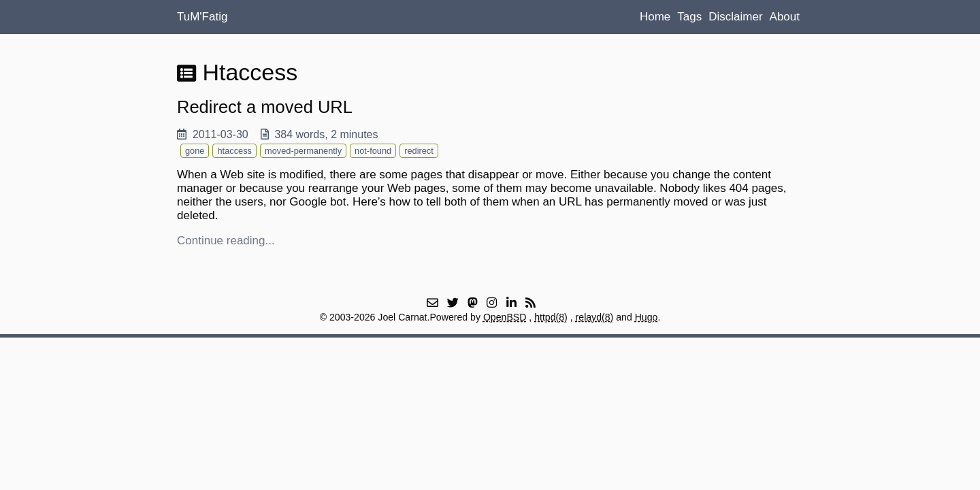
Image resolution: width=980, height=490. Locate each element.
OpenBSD (505, 317)
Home (655, 17)
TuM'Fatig (202, 17)
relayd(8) (595, 317)
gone (195, 151)
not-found (373, 151)
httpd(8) (551, 317)
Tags (689, 17)
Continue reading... (226, 241)
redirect (419, 151)
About (785, 17)
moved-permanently (303, 151)
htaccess (234, 151)
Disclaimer (735, 17)
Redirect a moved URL (265, 107)
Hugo (647, 317)
